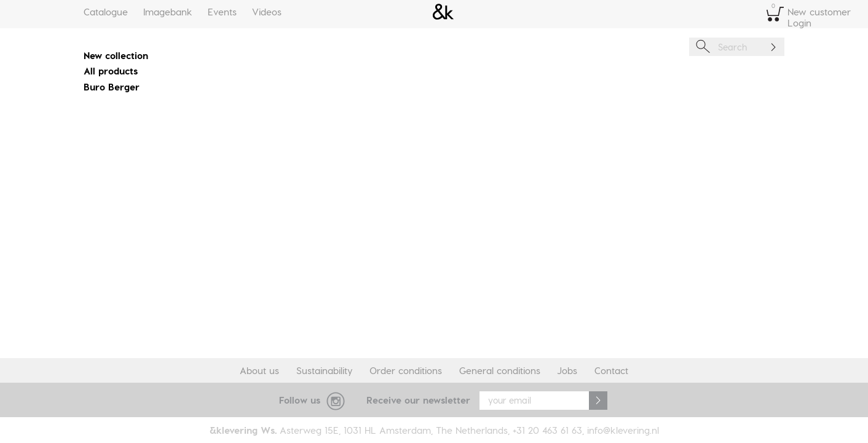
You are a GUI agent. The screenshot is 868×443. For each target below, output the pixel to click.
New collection (116, 55)
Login (799, 23)
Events (222, 12)
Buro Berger (112, 87)
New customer (819, 12)
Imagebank (168, 12)
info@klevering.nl (623, 430)
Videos (267, 12)
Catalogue (106, 12)
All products (111, 71)
